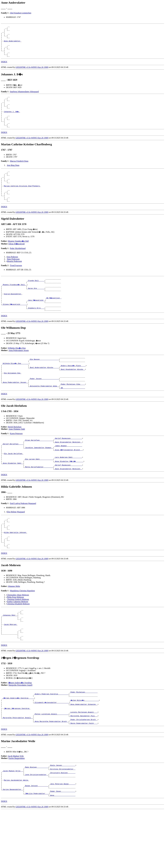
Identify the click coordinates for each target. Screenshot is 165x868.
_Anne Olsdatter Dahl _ (13, 497)
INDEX (4, 68)
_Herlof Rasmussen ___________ (68, 468)
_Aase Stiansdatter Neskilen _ (68, 472)
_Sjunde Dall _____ (36, 300)
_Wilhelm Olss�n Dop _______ (15, 388)
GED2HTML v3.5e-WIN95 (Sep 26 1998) (32, 74)
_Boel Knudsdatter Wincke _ (72, 394)
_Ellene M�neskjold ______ (15, 326)
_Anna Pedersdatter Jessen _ (15, 410)
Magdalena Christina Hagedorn (22, 631)
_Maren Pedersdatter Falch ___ (84, 775)
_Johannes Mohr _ (10, 657)
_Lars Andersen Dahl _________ (68, 490)
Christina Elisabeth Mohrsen (18, 645)
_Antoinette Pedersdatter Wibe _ (44, 415)
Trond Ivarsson (16, 284)
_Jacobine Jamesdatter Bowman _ (39, 479)
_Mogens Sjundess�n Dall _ (15, 304)
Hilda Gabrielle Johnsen (15, 570)
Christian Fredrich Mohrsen (18, 640)
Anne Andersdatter (13, 44)
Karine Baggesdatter (17, 810)
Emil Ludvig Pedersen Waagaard (23, 538)
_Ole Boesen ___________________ (44, 383)
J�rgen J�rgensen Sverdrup (17, 757)
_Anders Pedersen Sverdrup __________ (51, 742)
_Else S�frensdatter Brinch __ (69, 481)
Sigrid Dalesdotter (13, 315)
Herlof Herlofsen (15, 456)
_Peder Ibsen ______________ (62, 849)
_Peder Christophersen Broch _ (84, 771)
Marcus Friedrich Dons (19, 173)
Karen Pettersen (16, 462)
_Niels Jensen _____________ (62, 818)
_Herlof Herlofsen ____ (13, 474)
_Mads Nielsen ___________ (36, 820)
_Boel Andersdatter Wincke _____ (44, 392)
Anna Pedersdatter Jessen (19, 374)
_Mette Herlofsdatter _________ (39, 501)
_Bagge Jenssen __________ (36, 842)
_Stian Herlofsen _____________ (39, 470)
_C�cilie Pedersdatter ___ (37, 851)
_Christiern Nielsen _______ (62, 826)
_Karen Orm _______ (36, 309)
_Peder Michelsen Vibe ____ (72, 412)
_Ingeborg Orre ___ (36, 331)
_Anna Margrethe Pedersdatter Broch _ (51, 773)
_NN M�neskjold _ (54, 320)
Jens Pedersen (12, 275)
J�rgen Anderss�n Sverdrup (20, 730)
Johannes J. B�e (12, 121)
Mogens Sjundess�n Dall (18, 260)
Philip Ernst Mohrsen (15, 638)
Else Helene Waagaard (16, 546)
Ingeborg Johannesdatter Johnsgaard (24, 98)
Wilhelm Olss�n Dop (17, 371)
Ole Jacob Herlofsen (13, 485)
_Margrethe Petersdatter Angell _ (17, 768)
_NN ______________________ (72, 417)
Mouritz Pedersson (14, 280)
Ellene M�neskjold (17, 262)
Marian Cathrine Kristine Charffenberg (22, 201)
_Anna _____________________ (62, 853)
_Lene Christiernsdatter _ (36, 829)
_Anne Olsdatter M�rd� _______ (69, 494)
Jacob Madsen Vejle (16, 808)
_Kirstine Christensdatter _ (62, 822)
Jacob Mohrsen (11, 669)
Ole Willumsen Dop (13, 399)
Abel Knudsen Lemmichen (21, 13)
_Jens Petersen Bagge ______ (62, 840)
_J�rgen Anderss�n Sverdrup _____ (18, 746)
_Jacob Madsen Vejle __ (13, 824)
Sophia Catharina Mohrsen (18, 642)
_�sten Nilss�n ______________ (85, 748)
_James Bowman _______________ (68, 476)
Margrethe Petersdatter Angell (20, 732)
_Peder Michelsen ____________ (84, 740)
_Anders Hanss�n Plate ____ (73, 390)
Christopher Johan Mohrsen (18, 636)
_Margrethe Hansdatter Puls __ (84, 766)
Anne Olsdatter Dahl (17, 458)
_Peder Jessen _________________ (44, 406)
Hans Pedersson (13, 278)
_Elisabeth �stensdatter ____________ (52, 751)
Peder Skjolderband (18, 267)
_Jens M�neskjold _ (36, 322)
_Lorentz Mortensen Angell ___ (84, 762)
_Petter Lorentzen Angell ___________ (51, 764)
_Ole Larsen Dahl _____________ (39, 492)
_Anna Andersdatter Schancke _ (84, 753)
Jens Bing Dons (13, 178)
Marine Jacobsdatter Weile (16, 835)
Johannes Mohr (14, 627)
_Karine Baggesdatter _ (13, 846)
